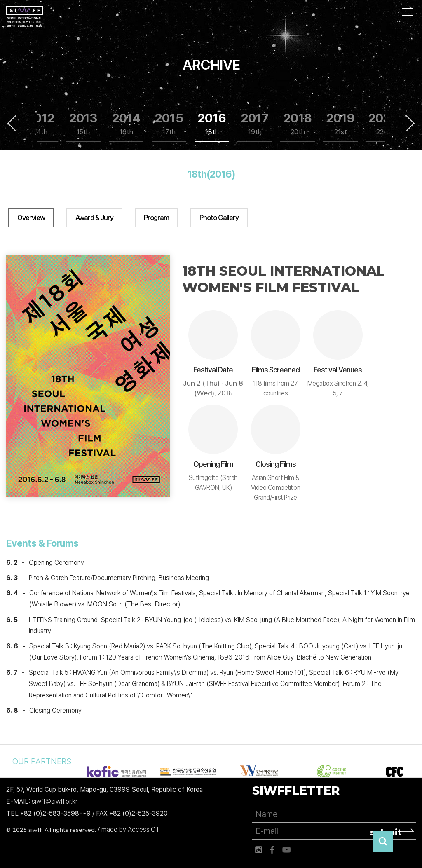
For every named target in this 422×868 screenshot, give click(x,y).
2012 (41, 124)
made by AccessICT (130, 829)
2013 (83, 124)
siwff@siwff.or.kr (55, 801)
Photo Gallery (219, 218)
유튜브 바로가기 (286, 850)
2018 (298, 124)
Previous (12, 123)
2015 (169, 124)
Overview (31, 218)
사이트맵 (408, 12)
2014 (126, 124)
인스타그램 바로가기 (258, 850)
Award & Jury (94, 218)
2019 (341, 124)
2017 (255, 124)
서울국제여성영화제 (25, 16)
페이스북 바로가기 (272, 850)
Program (156, 218)
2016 (212, 124)
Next (410, 123)
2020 (383, 124)
